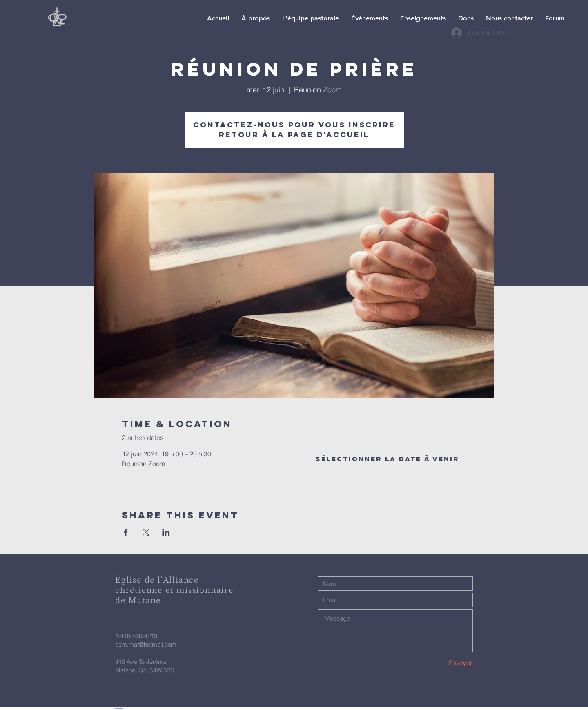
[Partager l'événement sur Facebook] (126, 532)
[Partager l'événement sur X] (146, 532)
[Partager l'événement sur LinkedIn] (166, 532)
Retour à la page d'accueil (294, 135)
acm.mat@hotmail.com (146, 644)
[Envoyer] (443, 663)
